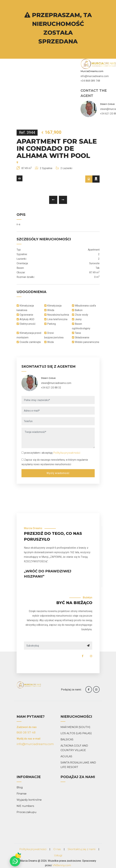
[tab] (89, 179)
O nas (57, 849)
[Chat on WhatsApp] (15, 861)
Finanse (22, 794)
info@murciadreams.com (35, 744)
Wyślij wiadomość (58, 473)
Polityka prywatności (67, 453)
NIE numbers (25, 806)
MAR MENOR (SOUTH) (75, 727)
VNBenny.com (62, 865)
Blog (20, 787)
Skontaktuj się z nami (82, 849)
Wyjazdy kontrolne (29, 800)
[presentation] (53, 200)
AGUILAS (66, 756)
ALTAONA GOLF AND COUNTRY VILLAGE (74, 748)
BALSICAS (67, 739)
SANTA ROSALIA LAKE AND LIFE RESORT (78, 765)
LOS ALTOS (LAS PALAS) (76, 733)
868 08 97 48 (26, 733)
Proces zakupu (27, 812)
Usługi (58, 855)
